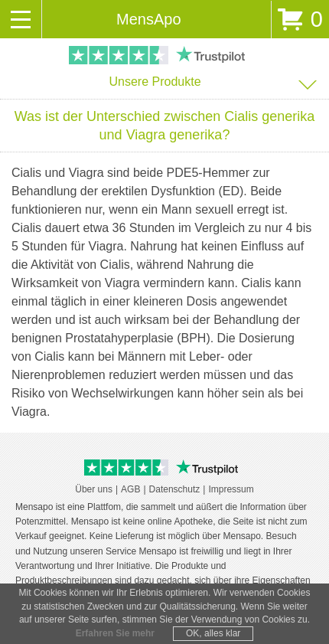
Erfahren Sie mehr (115, 633)
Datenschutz (175, 489)
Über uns (94, 489)
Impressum (231, 489)
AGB (130, 489)
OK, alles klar (213, 633)
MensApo (149, 19)
